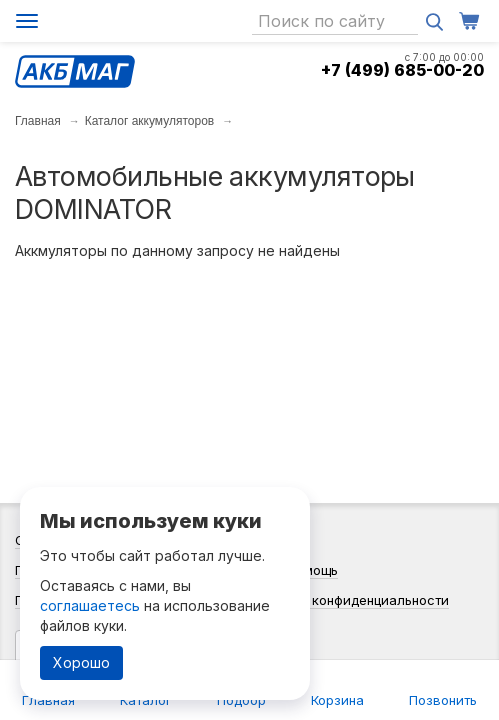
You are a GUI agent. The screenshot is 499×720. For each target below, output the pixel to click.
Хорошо (81, 662)
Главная (38, 121)
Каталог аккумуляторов (150, 121)
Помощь (312, 570)
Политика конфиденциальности (347, 600)
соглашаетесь (90, 605)
